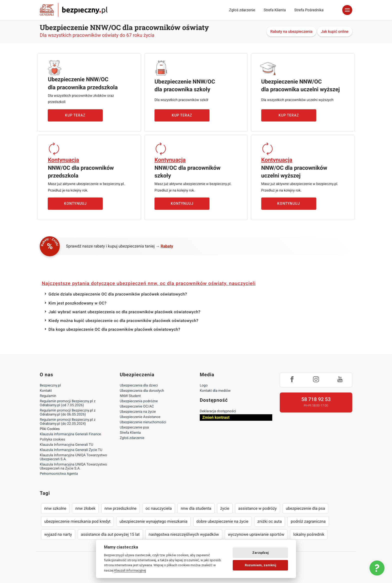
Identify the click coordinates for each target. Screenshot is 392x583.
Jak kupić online (335, 31)
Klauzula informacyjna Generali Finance (70, 434)
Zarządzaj (260, 553)
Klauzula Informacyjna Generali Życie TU (71, 450)
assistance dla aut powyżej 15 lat (110, 534)
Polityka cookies (52, 439)
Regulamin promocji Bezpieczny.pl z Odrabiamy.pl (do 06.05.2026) (68, 412)
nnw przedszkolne (120, 508)
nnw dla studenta (196, 508)
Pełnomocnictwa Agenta (59, 474)
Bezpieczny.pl (50, 385)
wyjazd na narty (58, 534)
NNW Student (130, 396)
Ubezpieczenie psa (134, 427)
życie (225, 508)
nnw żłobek (85, 508)
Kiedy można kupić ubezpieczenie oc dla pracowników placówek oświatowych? (123, 321)
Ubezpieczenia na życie (138, 412)
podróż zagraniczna (308, 521)
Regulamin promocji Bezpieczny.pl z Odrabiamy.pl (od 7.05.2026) (68, 403)
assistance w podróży (257, 508)
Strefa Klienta (275, 10)
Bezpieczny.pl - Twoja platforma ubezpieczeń (74, 10)
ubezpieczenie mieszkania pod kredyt (77, 521)
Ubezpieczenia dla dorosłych (142, 391)
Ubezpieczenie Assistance (140, 417)
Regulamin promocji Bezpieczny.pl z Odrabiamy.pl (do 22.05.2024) (68, 422)
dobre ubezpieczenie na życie (222, 521)
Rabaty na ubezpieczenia (291, 31)
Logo (204, 385)
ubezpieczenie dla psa (305, 508)
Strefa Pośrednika (309, 10)
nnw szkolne (55, 508)
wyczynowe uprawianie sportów (256, 534)
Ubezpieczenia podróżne (139, 401)
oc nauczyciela (159, 508)
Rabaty (167, 246)
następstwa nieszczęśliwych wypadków (184, 534)
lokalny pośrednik (309, 534)
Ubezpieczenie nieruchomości (143, 422)
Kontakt (46, 391)
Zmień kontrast (216, 417)
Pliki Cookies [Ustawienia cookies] (50, 429)
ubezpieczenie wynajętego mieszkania (153, 521)
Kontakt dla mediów (215, 391)
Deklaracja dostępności (218, 411)
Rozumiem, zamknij (260, 565)
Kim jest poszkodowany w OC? (77, 303)
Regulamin (48, 396)
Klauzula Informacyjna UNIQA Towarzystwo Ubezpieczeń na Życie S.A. (73, 466)
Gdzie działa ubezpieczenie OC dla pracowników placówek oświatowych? (118, 294)
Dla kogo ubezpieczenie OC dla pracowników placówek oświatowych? (114, 329)
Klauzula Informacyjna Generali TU (66, 445)
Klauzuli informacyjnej (130, 570)
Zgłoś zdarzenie (242, 10)
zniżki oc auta (270, 521)
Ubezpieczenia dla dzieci (139, 385)
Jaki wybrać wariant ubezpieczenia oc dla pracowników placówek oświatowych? (124, 312)
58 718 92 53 (316, 399)
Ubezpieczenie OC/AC (137, 406)
